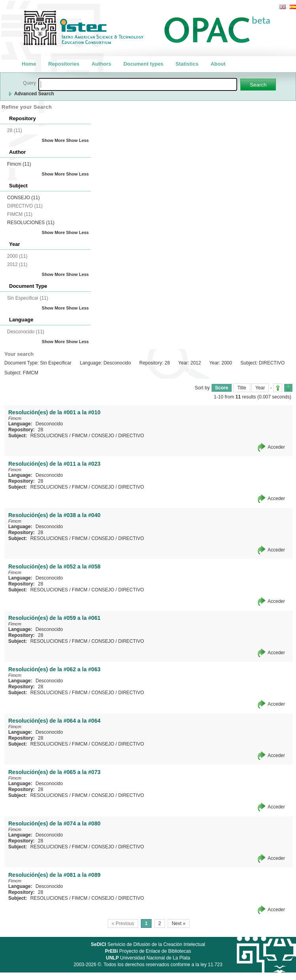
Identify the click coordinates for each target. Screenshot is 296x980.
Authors (101, 64)
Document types (143, 64)
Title (242, 388)
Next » (179, 923)
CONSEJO (23, 198)
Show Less (78, 140)
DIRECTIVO (131, 436)
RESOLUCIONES (31, 223)
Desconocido (49, 424)
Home (29, 64)
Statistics (187, 64)
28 (40, 430)
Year (260, 388)
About (218, 64)
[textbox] (138, 84)
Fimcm (19, 164)
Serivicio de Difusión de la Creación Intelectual (148, 944)
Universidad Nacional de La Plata (148, 958)
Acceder (276, 447)
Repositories (64, 64)
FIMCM (80, 436)
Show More (53, 140)
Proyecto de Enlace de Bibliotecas (148, 951)
